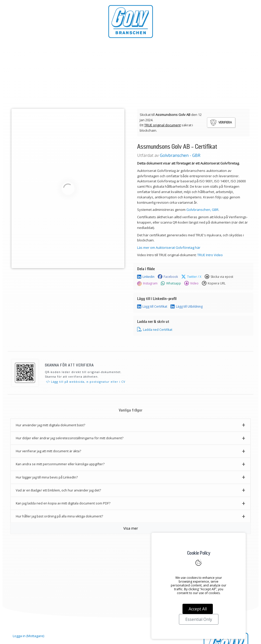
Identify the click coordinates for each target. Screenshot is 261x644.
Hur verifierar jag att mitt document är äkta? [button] (48, 451)
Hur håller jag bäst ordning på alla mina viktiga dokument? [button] (59, 516)
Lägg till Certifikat (152, 307)
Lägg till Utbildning (187, 307)
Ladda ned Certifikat (155, 330)
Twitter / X (191, 277)
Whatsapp (171, 283)
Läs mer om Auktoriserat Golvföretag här (169, 248)
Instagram (147, 283)
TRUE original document (162, 125)
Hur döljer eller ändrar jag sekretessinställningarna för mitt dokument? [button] (70, 438)
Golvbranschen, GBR (202, 210)
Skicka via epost (219, 277)
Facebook (168, 277)
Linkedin (146, 277)
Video (191, 283)
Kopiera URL (214, 283)
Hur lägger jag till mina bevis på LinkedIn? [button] (47, 477)
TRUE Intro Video (210, 255)
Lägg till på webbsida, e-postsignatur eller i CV (86, 382)
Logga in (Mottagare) (28, 636)
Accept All (198, 609)
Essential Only (199, 619)
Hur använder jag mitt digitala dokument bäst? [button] (50, 425)
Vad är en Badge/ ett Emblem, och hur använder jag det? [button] (58, 490)
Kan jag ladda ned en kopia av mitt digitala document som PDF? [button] (63, 503)
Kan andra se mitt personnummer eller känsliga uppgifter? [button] (60, 464)
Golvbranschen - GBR (180, 155)
